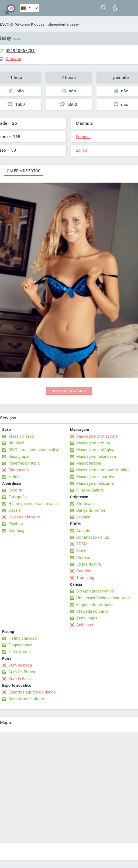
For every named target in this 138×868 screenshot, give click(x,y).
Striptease (85, 504)
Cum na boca (20, 665)
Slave (81, 551)
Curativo (84, 571)
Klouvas (38, 24)
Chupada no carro (92, 611)
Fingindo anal (20, 645)
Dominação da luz (92, 537)
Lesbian (83, 517)
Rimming (16, 531)
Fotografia (18, 497)
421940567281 (20, 50)
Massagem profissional (97, 436)
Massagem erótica (93, 443)
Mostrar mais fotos (69, 391)
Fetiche (15, 477)
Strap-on (84, 557)
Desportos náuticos (26, 699)
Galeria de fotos (23, 171)
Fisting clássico (23, 638)
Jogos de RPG (89, 564)
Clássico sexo (21, 436)
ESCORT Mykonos (15, 24)
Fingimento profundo (95, 605)
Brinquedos (19, 470)
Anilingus (85, 625)
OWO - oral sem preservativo (34, 450)
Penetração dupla (24, 463)
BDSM (82, 544)
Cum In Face (20, 679)
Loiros (82, 150)
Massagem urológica (95, 450)
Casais (15, 510)
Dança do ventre (91, 510)
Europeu (83, 137)
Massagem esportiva (95, 477)
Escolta (15, 490)
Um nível (16, 443)
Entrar (115, 8)
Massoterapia (89, 463)
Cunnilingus (87, 618)
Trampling (85, 578)
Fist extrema (20, 652)
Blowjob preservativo (95, 591)
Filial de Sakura (90, 490)
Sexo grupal (19, 456)
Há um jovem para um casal (34, 504)
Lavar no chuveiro (24, 517)
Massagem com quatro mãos (103, 470)
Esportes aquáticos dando (32, 692)
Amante (83, 531)
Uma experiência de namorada (103, 598)
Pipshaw (16, 524)
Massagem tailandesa (96, 456)
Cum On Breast (22, 672)
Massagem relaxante (95, 483)
